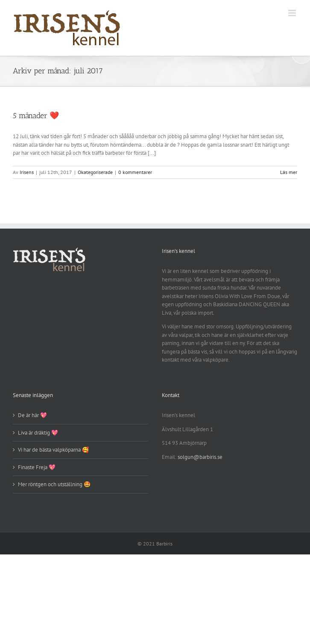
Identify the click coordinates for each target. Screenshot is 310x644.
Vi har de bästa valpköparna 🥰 (53, 450)
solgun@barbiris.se (200, 457)
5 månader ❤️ (36, 116)
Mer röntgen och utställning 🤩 (54, 484)
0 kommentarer (135, 172)
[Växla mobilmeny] (293, 13)
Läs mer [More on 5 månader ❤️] (289, 172)
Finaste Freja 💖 (37, 467)
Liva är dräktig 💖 (38, 433)
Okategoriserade (95, 172)
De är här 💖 (32, 415)
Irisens (27, 172)
